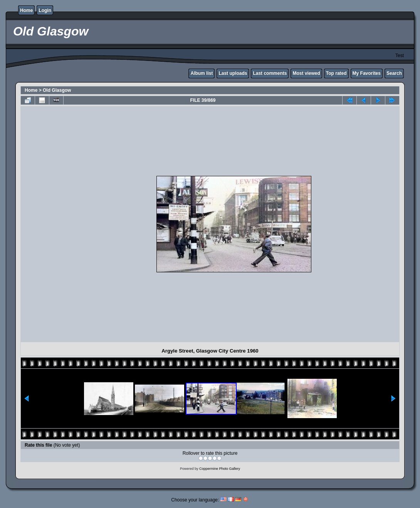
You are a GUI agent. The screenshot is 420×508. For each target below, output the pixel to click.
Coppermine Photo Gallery (220, 469)
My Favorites (367, 73)
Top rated (336, 73)
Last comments (270, 73)
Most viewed (306, 73)
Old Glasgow (57, 90)
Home (26, 10)
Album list (202, 73)
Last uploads (233, 73)
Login (45, 10)
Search (394, 73)
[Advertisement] (90, 224)
